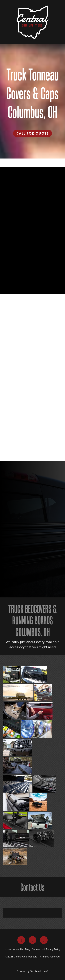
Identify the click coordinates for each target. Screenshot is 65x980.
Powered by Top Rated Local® (32, 971)
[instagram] (32, 940)
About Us (18, 949)
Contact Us (38, 949)
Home (8, 949)
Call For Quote (32, 133)
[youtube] (44, 940)
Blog (28, 949)
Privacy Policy (53, 949)
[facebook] (21, 940)
